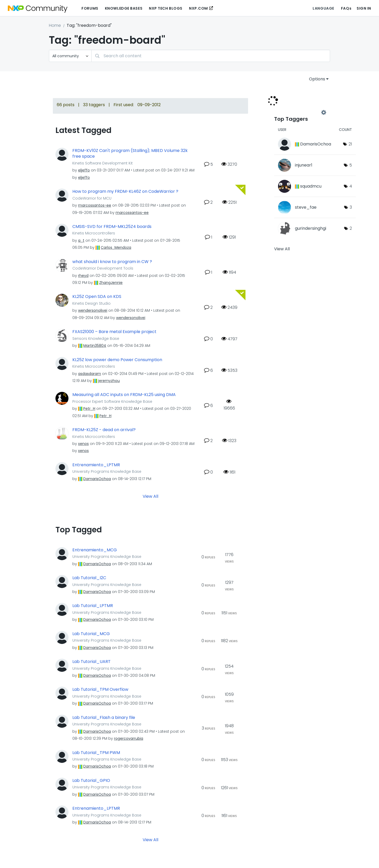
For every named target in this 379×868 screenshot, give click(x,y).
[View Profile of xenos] (83, 444)
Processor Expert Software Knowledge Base (112, 401)
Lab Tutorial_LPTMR (93, 606)
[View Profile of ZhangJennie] (111, 283)
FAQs (346, 8)
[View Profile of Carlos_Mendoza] (116, 247)
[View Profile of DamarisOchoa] (97, 479)
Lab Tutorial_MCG (91, 634)
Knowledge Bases (124, 8)
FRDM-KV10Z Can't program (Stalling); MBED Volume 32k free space (130, 154)
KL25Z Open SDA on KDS (97, 297)
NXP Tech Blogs (166, 8)
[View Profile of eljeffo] (84, 170)
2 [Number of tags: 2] (351, 228)
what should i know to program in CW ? (112, 262)
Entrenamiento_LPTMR (96, 465)
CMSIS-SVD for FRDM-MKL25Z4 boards (112, 227)
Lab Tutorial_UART (91, 662)
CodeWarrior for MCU (92, 198)
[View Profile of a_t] (81, 240)
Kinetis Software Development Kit (103, 163)
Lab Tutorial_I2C (89, 578)
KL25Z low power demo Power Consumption (117, 360)
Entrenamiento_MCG (95, 550)
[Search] (211, 56)
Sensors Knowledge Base (96, 339)
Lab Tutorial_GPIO (91, 781)
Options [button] (317, 79)
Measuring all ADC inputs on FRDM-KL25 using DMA (124, 395)
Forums (90, 8)
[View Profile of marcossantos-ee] (95, 205)
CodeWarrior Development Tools (103, 268)
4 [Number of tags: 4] (351, 186)
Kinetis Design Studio (91, 303)
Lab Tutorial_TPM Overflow (100, 690)
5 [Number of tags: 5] (351, 165)
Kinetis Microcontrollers (94, 233)
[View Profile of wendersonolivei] (93, 310)
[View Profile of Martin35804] (95, 346)
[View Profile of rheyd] (83, 276)
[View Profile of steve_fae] (306, 207)
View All (150, 496)
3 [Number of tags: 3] (351, 207)
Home (55, 25)
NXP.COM (198, 8)
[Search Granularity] (70, 56)
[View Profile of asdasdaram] (90, 374)
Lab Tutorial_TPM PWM (96, 753)
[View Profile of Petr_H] (89, 409)
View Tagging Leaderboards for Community (299, 112)
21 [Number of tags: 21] (350, 144)
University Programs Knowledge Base (107, 471)
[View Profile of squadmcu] (311, 186)
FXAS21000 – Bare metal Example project (114, 332)
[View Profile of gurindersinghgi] (311, 228)
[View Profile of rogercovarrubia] (129, 738)
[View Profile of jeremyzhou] (109, 381)
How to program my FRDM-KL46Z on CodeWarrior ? (125, 192)
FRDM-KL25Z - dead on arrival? (104, 430)
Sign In (364, 8)
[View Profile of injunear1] (304, 165)
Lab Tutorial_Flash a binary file (104, 718)
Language (323, 8)
